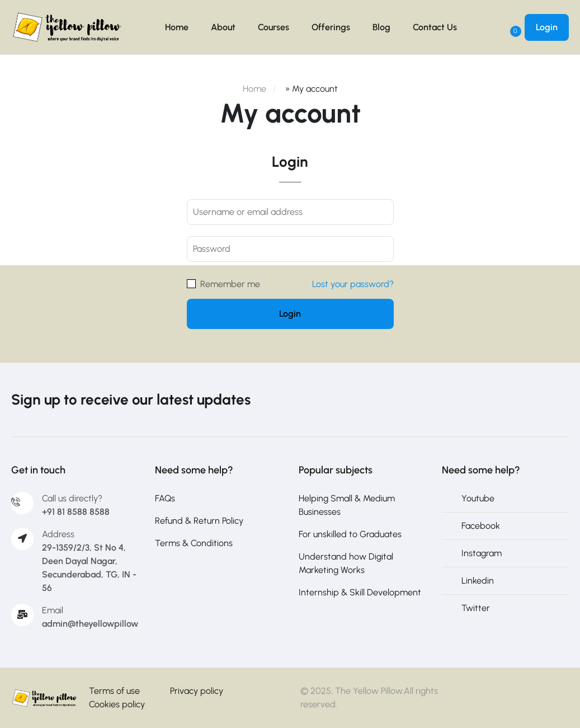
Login (547, 27)
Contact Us (435, 27)
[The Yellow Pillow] (44, 698)
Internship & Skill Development (360, 592)
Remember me (223, 284)
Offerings (331, 27)
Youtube (478, 498)
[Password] (290, 249)
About (223, 27)
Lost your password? (353, 284)
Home (177, 27)
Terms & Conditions (194, 543)
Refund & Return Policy (199, 521)
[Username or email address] (290, 212)
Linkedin (478, 581)
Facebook (481, 526)
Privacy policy (197, 691)
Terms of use (114, 691)
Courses (274, 27)
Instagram (482, 553)
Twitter (476, 608)
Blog (381, 27)
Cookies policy (117, 704)
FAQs (165, 498)
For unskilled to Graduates (350, 534)
